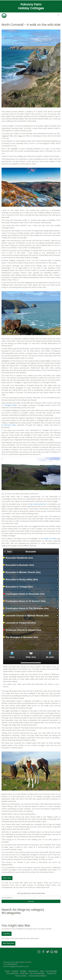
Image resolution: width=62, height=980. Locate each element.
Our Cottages (51, 971)
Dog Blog (7, 934)
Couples (15, 971)
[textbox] (31, 6)
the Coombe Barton (38, 504)
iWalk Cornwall (50, 539)
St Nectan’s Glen (9, 425)
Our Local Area (12, 973)
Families (23, 971)
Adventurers (33, 971)
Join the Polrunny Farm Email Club (31, 893)
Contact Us (51, 973)
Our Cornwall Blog (37, 973)
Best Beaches (8, 943)
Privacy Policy (21, 976)
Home (7, 971)
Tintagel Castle (10, 405)
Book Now (24, 973)
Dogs (42, 971)
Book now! (7, 878)
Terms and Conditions (38, 976)
